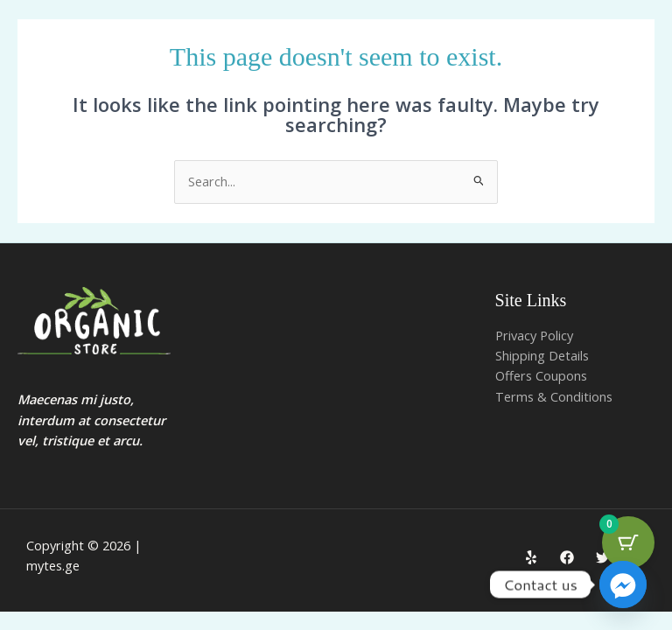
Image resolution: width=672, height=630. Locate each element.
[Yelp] (531, 557)
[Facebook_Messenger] (623, 584)
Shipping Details (542, 355)
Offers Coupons (541, 375)
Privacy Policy (534, 335)
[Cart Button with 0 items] (628, 542)
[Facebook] (567, 557)
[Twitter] (603, 557)
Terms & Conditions (554, 396)
